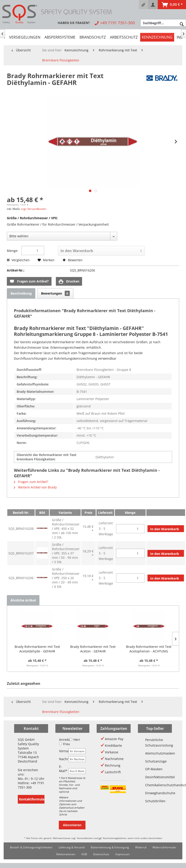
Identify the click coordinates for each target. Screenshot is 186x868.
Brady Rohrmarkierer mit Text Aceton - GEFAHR (93, 649)
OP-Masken (154, 769)
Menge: (13, 251)
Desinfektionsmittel (155, 777)
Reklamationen (66, 854)
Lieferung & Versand (72, 847)
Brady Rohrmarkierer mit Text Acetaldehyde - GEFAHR (37, 649)
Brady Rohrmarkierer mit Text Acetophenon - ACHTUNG (149, 649)
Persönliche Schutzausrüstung (155, 743)
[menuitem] (143, 5)
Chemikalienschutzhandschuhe (155, 785)
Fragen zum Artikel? (29, 281)
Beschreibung (21, 293)
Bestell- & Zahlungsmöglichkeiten (31, 847)
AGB (84, 854)
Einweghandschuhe (155, 793)
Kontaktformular (32, 799)
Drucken (69, 281)
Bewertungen (55, 293)
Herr (75, 740)
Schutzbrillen (155, 801)
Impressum (123, 854)
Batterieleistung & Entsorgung (110, 847)
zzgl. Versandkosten (34, 209)
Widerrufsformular (164, 847)
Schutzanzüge (155, 761)
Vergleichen (18, 260)
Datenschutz (101, 854)
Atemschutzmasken (155, 753)
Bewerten (72, 260)
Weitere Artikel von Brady (35, 487)
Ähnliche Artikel (23, 600)
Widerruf (141, 847)
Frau (65, 744)
